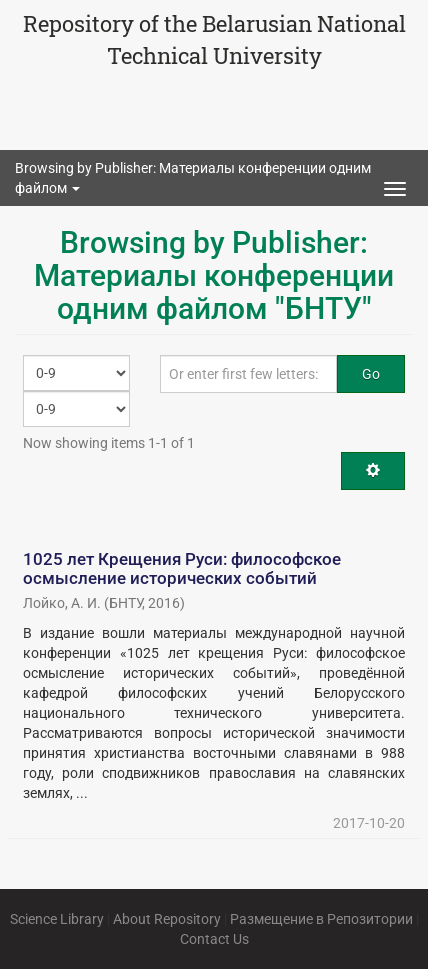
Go (371, 374)
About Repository (167, 919)
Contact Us (214, 939)
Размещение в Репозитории (321, 919)
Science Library (57, 919)
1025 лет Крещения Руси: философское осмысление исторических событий (182, 568)
